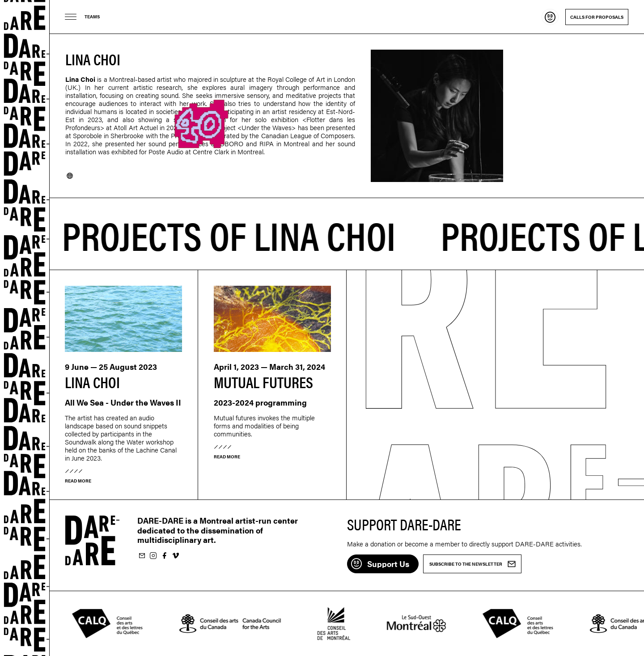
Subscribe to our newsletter (142, 556)
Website (70, 176)
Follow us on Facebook (164, 556)
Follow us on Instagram (153, 556)
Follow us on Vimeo (175, 556)
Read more (78, 481)
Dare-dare (25, 328)
